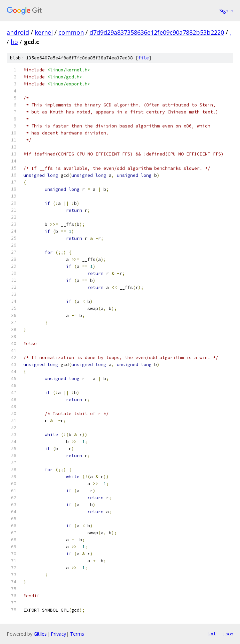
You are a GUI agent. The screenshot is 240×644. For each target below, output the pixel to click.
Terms (77, 634)
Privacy (58, 634)
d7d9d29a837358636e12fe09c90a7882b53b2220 (157, 32)
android (18, 32)
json (228, 634)
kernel (44, 32)
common (71, 32)
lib (14, 42)
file (144, 58)
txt (212, 634)
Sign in (226, 11)
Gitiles (40, 634)
